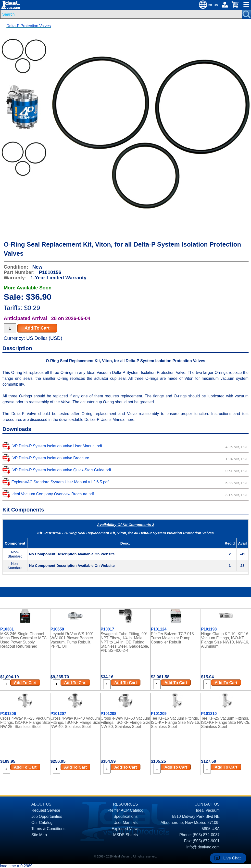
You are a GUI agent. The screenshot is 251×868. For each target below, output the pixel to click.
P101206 (8, 714)
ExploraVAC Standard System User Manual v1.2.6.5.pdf (60, 482)
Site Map (39, 835)
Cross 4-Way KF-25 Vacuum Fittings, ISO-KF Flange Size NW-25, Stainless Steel (25, 722)
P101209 (159, 714)
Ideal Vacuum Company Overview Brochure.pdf (53, 494)
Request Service (46, 810)
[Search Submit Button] (246, 14)
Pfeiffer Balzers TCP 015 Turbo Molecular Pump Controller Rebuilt (172, 638)
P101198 (209, 629)
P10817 (107, 629)
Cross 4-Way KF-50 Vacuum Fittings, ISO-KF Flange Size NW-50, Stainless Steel (126, 722)
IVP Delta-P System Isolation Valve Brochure (50, 458)
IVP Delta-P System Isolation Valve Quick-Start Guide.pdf (61, 470)
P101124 (159, 629)
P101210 (209, 714)
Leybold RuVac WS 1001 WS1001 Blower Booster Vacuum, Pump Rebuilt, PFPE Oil (72, 640)
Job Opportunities (47, 816)
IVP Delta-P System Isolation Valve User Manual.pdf (57, 446)
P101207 (58, 714)
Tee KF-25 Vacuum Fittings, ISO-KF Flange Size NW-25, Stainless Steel (226, 722)
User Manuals (126, 823)
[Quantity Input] (10, 328)
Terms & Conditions (48, 829)
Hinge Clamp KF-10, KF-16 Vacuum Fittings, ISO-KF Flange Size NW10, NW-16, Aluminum (225, 640)
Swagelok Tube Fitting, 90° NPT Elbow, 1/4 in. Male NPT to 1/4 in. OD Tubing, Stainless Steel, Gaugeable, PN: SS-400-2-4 (125, 642)
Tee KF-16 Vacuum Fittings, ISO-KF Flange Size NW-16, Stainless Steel (175, 722)
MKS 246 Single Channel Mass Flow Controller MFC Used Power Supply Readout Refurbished (23, 640)
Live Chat (232, 858)
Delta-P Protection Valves (29, 26)
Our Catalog (42, 823)
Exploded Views (125, 829)
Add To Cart (37, 328)
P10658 (57, 629)
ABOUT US (41, 804)
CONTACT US (207, 804)
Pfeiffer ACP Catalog (125, 810)
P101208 (109, 714)
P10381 (7, 629)
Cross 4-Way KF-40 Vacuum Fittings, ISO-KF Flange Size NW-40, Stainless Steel (75, 722)
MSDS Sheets (125, 835)
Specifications (126, 816)
